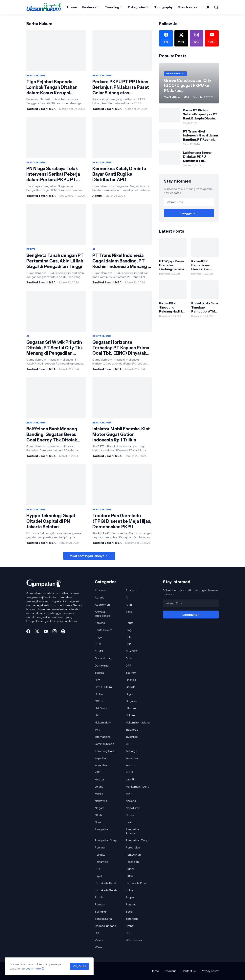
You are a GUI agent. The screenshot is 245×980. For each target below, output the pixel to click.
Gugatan (131, 701)
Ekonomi (131, 673)
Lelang (99, 787)
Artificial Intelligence (102, 614)
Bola (129, 637)
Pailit (129, 822)
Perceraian (133, 847)
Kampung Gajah (105, 751)
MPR (129, 794)
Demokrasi (102, 666)
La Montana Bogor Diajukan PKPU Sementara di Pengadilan (197, 157)
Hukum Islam (103, 722)
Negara (100, 808)
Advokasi (101, 590)
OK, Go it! (79, 966)
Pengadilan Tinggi (137, 840)
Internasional (103, 737)
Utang (130, 926)
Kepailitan (101, 758)
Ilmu (97, 730)
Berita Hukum (103, 630)
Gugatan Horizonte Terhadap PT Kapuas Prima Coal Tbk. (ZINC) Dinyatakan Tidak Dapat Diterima (122, 348)
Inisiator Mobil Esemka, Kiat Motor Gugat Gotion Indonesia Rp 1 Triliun (121, 434)
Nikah (98, 815)
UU (97, 933)
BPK (128, 644)
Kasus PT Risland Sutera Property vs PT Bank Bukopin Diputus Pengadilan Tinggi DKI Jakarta (200, 114)
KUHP (129, 772)
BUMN (99, 651)
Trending (112, 7)
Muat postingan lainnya (87, 556)
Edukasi (100, 673)
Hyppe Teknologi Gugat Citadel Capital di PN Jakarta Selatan (51, 521)
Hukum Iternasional (138, 722)
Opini (98, 822)
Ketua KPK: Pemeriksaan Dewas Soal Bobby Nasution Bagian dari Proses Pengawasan (204, 265)
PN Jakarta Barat (105, 883)
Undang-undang (105, 926)
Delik (129, 658)
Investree (132, 737)
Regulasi (131, 904)
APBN (129, 605)
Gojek (130, 694)
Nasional (131, 801)
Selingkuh (101, 912)
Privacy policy (210, 971)
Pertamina (101, 862)
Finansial (131, 680)
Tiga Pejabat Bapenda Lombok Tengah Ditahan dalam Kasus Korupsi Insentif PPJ (52, 87)
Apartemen (102, 605)
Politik (130, 890)
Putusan (100, 904)
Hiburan (131, 708)
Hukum (130, 715)
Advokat (131, 590)
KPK (97, 772)
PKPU (129, 876)
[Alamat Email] (189, 202)
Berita (130, 623)
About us (170, 971)
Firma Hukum (103, 687)
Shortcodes (188, 7)
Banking (100, 623)
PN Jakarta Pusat (136, 883)
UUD (129, 933)
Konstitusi (132, 758)
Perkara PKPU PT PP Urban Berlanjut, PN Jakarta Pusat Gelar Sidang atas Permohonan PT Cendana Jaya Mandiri (121, 87)
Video (99, 940)
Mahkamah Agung (137, 787)
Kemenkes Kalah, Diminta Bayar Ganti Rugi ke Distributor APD (119, 174)
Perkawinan (133, 855)
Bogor (99, 637)
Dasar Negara (104, 658)
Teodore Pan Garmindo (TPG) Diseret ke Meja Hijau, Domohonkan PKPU (122, 521)
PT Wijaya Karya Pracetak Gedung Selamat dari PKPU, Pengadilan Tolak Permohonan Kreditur (172, 265)
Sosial (129, 912)
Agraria (100, 597)
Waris (98, 947)
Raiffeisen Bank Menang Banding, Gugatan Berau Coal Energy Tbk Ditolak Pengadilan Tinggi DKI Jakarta (52, 435)
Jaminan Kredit (104, 744)
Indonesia (132, 730)
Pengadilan (102, 829)
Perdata (100, 855)
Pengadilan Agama (133, 831)
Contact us (189, 971)
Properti (131, 897)
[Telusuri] (215, 7)
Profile (99, 897)
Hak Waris (101, 708)
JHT (128, 744)
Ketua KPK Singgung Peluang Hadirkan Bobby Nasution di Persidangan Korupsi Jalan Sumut (173, 307)
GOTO (99, 701)
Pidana (130, 869)
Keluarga (131, 751)
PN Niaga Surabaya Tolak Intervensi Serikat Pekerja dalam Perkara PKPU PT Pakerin (53, 174)
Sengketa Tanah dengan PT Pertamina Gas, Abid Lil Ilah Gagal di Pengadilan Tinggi (55, 261)
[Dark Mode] (206, 7)
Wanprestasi (134, 940)
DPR (128, 666)
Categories (137, 7)
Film (97, 680)
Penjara (100, 847)
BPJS (98, 644)
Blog (129, 630)
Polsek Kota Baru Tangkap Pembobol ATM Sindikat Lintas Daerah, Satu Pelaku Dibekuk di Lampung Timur (205, 307)
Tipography (163, 7)
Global (99, 694)
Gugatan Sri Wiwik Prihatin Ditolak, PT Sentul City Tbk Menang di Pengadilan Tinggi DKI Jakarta (55, 348)
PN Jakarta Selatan (107, 890)
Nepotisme (133, 808)
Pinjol (98, 876)
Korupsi (130, 765)
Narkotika (101, 801)
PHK (98, 869)
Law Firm (132, 779)
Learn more (33, 969)
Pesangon (132, 862)
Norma (130, 815)
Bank (129, 612)
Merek (99, 794)
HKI (97, 715)
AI (127, 597)
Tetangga (132, 919)
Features (89, 7)
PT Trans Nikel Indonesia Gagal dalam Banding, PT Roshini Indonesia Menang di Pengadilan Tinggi (122, 261)
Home (72, 7)
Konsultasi (101, 765)
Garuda (131, 687)
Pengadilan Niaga (106, 840)
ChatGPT (132, 651)
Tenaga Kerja (103, 919)
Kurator (100, 779)
